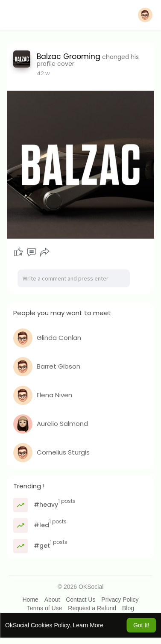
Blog (128, 608)
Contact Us (80, 600)
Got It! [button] (141, 625)
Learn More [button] (88, 625)
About (52, 600)
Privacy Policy (120, 600)
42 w (43, 73)
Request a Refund (92, 608)
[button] (145, 15)
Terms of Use (44, 608)
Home (30, 600)
